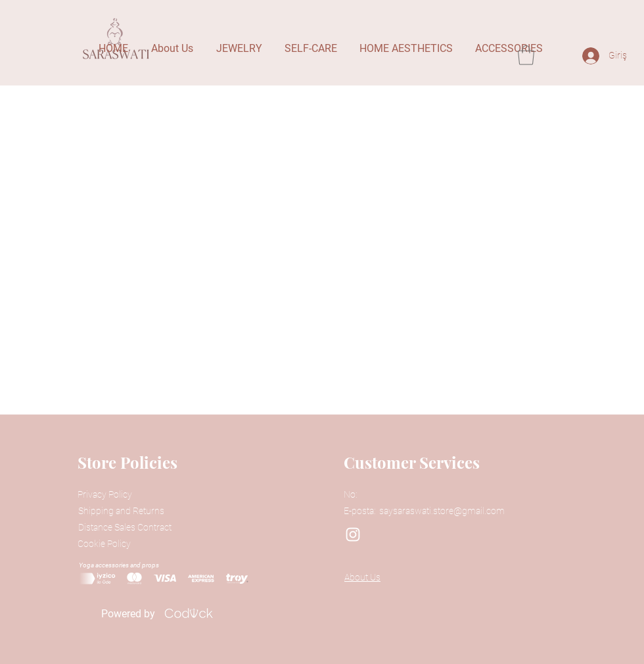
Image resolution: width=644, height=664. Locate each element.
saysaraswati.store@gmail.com (442, 511)
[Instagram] (353, 534)
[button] (526, 55)
